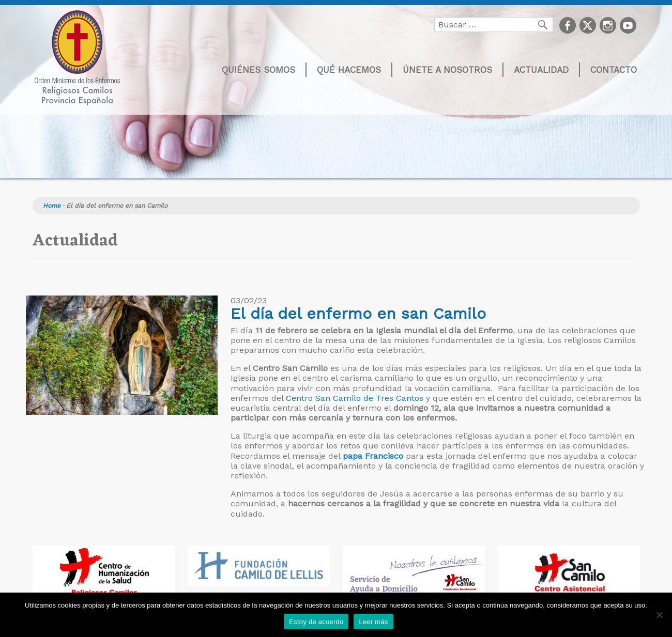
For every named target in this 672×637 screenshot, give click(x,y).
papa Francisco (373, 456)
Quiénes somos (258, 70)
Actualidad (541, 70)
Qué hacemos (349, 70)
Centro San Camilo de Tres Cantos (355, 398)
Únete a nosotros (447, 70)
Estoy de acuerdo (316, 622)
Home (52, 206)
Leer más (373, 622)
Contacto (614, 70)
